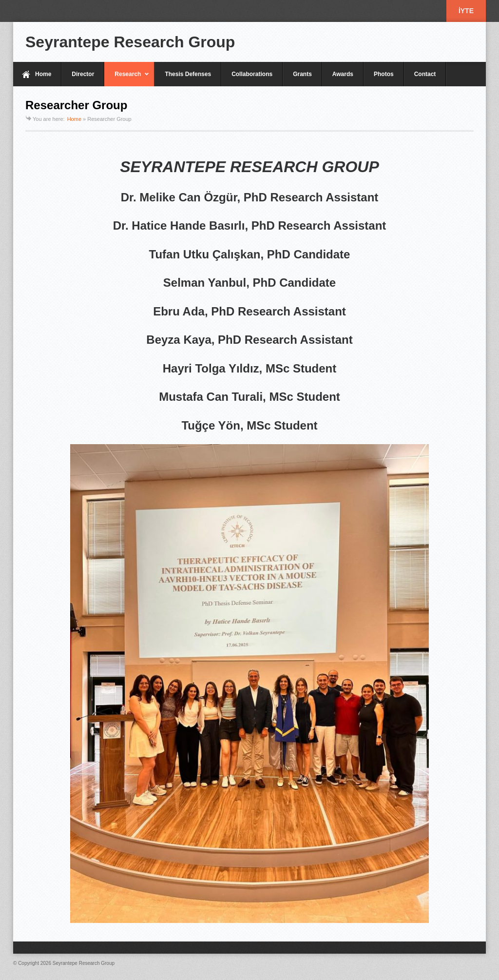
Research (127, 78)
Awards (343, 74)
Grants (302, 74)
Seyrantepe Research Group (130, 42)
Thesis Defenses (188, 74)
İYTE (466, 11)
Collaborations (252, 74)
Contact (425, 74)
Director (83, 74)
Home (43, 74)
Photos (384, 74)
